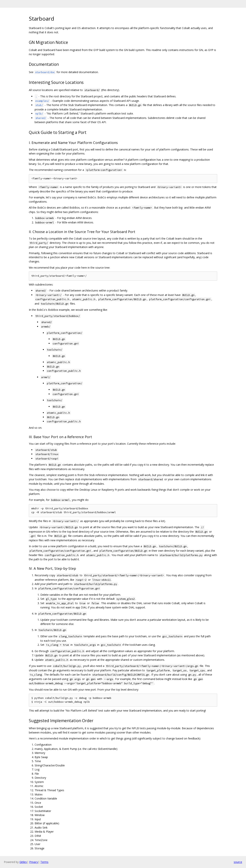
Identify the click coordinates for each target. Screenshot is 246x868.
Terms (44, 862)
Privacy (34, 862)
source (238, 862)
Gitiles (23, 862)
